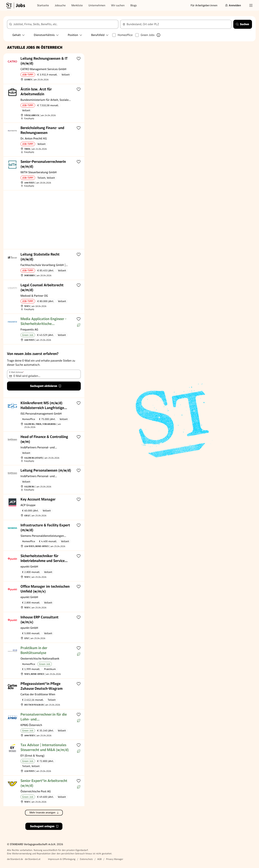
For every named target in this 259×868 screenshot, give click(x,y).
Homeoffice (125, 35)
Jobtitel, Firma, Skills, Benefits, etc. (35, 24)
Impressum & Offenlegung (62, 859)
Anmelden (233, 5)
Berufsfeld (100, 35)
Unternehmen (97, 5)
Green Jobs (148, 35)
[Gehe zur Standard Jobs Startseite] (15, 5)
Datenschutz (86, 859)
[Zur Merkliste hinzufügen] (79, 58)
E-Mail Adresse (17, 372)
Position (75, 35)
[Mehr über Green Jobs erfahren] (158, 35)
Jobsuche (60, 5)
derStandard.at (33, 859)
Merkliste (77, 5)
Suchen (242, 24)
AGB (99, 859)
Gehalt (19, 35)
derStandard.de (15, 859)
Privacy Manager (115, 859)
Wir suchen (118, 5)
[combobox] (63, 24)
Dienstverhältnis (46, 35)
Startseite (43, 5)
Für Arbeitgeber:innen (204, 5)
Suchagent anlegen (44, 826)
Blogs (134, 5)
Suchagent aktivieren (46, 386)
